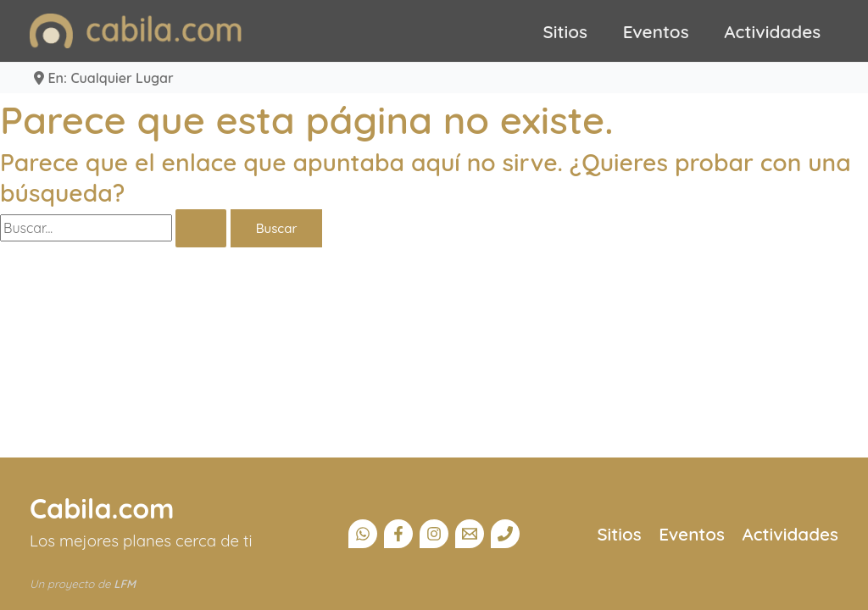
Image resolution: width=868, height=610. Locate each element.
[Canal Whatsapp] (363, 534)
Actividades (772, 31)
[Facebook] (398, 534)
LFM (125, 584)
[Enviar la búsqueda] (201, 228)
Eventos (656, 31)
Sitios (566, 31)
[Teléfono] (505, 534)
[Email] (470, 534)
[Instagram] (434, 534)
